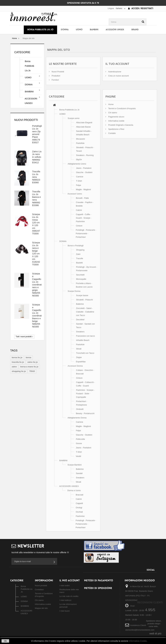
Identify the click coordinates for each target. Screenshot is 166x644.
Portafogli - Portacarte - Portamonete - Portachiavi (86, 233)
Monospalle (81, 279)
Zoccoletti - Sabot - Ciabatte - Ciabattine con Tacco (85, 312)
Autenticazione (114, 72)
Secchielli (80, 275)
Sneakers (80, 332)
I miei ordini (64, 586)
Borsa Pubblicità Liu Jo (40, 30)
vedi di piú (155, 634)
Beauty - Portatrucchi (85, 413)
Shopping (80, 250)
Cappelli (79, 503)
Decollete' (80, 320)
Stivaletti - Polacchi (85, 300)
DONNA (65, 30)
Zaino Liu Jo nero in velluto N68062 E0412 (37, 157)
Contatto (112, 133)
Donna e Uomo (74, 490)
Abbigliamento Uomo (77, 164)
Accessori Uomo (75, 194)
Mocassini (81, 139)
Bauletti (79, 263)
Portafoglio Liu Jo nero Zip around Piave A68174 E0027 (38, 134)
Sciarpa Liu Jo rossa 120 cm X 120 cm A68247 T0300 (36, 224)
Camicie (80, 177)
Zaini (78, 254)
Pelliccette (80, 439)
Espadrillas (81, 362)
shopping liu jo (19, 371)
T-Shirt (79, 181)
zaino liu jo (33, 362)
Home (14, 38)
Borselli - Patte (82, 198)
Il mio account (70, 581)
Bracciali (80, 495)
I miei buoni (64, 611)
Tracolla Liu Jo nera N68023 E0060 (36, 177)
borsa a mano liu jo (29, 367)
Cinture (79, 226)
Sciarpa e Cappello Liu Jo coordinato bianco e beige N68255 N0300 (37, 316)
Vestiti (79, 456)
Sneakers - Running (85, 155)
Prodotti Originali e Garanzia (120, 125)
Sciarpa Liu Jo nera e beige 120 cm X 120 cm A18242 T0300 (36, 254)
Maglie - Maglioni (83, 189)
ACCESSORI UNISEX (115, 30)
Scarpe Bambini (75, 465)
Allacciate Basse (83, 127)
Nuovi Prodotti (58, 72)
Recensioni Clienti (150, 602)
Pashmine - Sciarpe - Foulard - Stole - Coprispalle (85, 394)
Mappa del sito (41, 608)
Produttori (56, 76)
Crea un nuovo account (118, 76)
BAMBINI (94, 30)
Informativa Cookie (138, 641)
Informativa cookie (116, 121)
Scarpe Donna (74, 291)
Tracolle (80, 258)
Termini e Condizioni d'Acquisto (122, 108)
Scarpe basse (82, 295)
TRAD (32, 371)
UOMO (79, 30)
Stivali (79, 349)
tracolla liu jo (18, 362)
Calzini (79, 210)
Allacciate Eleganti (84, 123)
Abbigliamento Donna (77, 418)
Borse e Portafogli (76, 246)
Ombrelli (80, 409)
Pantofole (80, 143)
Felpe (79, 185)
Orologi (79, 508)
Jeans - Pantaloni (84, 168)
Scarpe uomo (74, 118)
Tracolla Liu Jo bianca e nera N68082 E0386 (36, 198)
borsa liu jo (17, 357)
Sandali (79, 473)
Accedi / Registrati (141, 8)
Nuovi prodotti (26, 120)
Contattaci (39, 590)
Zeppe (79, 357)
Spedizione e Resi (116, 129)
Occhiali (79, 512)
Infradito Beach (83, 340)
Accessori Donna (75, 366)
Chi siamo (112, 113)
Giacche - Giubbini (84, 172)
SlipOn (79, 160)
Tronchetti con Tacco (85, 353)
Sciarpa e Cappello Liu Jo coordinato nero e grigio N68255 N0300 (37, 285)
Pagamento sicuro (116, 117)
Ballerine (80, 304)
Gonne (79, 443)
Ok (5, 641)
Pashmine (80, 516)
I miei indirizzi (65, 600)
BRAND (135, 30)
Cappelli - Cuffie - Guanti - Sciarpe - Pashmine (84, 218)
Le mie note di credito (69, 596)
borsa (28, 357)
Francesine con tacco (86, 336)
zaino (14, 367)
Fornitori (55, 80)
